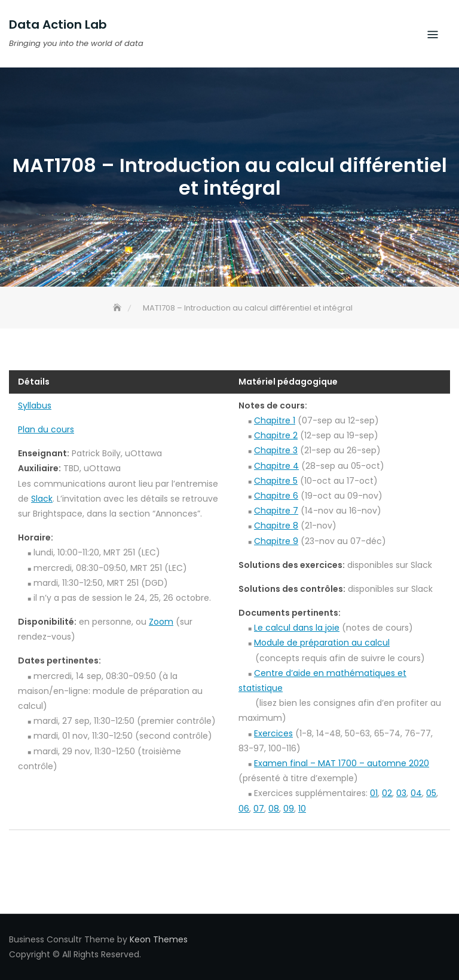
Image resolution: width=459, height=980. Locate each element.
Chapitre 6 (276, 496)
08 (274, 809)
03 (401, 793)
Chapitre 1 (275, 420)
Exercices (273, 733)
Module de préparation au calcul (322, 643)
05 (431, 793)
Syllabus (35, 405)
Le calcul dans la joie (297, 628)
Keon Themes (159, 939)
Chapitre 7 (276, 511)
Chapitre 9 (276, 541)
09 (289, 809)
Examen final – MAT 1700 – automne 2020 (342, 763)
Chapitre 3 (276, 450)
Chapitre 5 (276, 481)
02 (387, 793)
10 (302, 809)
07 (259, 809)
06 (244, 809)
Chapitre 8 (276, 526)
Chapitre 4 (276, 466)
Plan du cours (46, 429)
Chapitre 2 (276, 435)
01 (374, 793)
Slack (42, 499)
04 (416, 793)
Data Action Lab (58, 24)
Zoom (161, 622)
